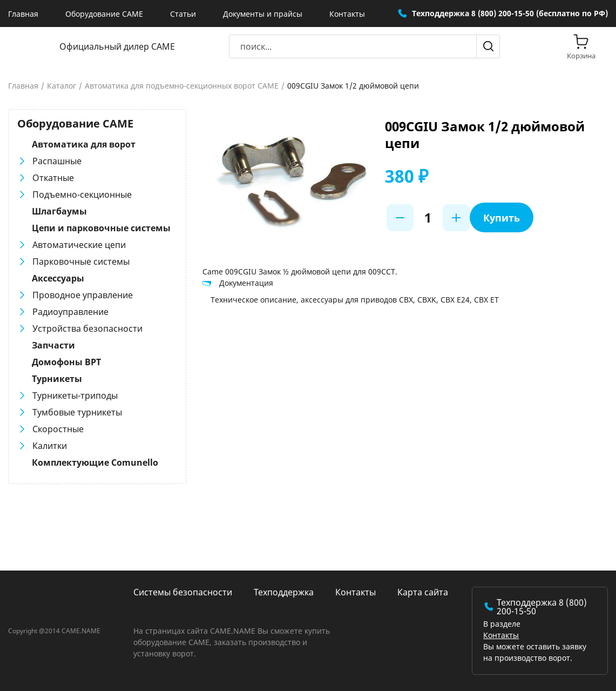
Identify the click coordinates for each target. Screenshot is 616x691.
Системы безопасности (183, 592)
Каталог (62, 86)
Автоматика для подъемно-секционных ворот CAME (182, 86)
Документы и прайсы (263, 14)
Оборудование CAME (104, 14)
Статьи (183, 14)
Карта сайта (423, 592)
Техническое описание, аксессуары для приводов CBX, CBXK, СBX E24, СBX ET (355, 300)
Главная (23, 14)
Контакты (347, 14)
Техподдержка (284, 592)
